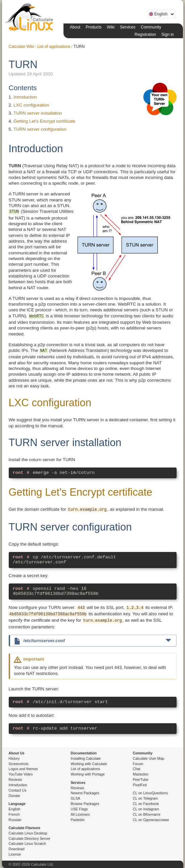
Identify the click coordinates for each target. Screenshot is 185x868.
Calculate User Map (149, 758)
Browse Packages (85, 804)
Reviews (15, 780)
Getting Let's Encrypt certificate (44, 121)
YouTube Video (21, 774)
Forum (138, 764)
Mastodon (141, 774)
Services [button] (128, 27)
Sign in (168, 35)
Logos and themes (24, 769)
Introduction (25, 97)
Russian (15, 820)
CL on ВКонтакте (147, 814)
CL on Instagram (146, 809)
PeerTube (141, 780)
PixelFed (140, 785)
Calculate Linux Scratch (28, 844)
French (14, 814)
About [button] (75, 27)
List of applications (54, 47)
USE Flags (79, 809)
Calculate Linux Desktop (28, 833)
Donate (14, 796)
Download (17, 849)
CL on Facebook (146, 804)
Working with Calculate (89, 764)
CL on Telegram (146, 798)
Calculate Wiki (21, 47)
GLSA (76, 798)
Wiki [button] (111, 27)
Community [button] (151, 27)
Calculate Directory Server (30, 839)
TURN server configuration (40, 129)
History (14, 758)
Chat (137, 769)
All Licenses (80, 814)
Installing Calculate (86, 758)
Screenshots (19, 764)
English (15, 809)
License (15, 854)
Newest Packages (85, 793)
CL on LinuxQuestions (150, 793)
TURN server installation (38, 113)
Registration (145, 35)
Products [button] (94, 27)
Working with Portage (88, 774)
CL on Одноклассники (151, 820)
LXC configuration (31, 105)
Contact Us (18, 790)
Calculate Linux (31, 18)
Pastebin (78, 820)
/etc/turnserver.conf (100, 640)
